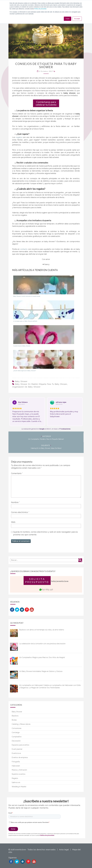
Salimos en (16, 782)
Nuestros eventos (19, 774)
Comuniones (17, 728)
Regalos (15, 778)
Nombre (15, 502)
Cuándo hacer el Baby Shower (22, 346)
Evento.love (16, 753)
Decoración (16, 741)
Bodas (14, 720)
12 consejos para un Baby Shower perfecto (25, 321)
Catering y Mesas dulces (21, 724)
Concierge (16, 732)
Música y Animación (19, 770)
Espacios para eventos (20, 745)
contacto (24, 249)
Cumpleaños (17, 737)
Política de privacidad (40, 9)
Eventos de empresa (20, 757)
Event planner (17, 749)
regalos (19, 137)
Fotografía (16, 762)
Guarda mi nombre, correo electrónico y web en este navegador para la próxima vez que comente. (45, 533)
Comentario (17, 473)
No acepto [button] (77, 19)
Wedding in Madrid (19, 787)
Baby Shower (21, 381)
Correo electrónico (20, 512)
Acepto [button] (68, 19)
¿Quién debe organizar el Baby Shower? (25, 371)
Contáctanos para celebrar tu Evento (46, 103)
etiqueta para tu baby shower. (53, 384)
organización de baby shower (26, 387)
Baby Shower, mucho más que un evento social (27, 296)
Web (13, 522)
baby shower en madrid (26, 384)
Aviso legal (64, 850)
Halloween (16, 766)
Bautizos (15, 716)
